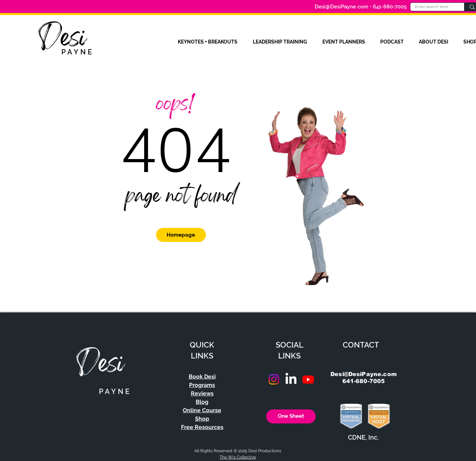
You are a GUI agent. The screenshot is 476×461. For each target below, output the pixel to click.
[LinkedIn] (291, 379)
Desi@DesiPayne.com (364, 374)
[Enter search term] (432, 7)
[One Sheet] (291, 416)
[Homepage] (181, 235)
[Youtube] (308, 379)
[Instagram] (274, 379)
